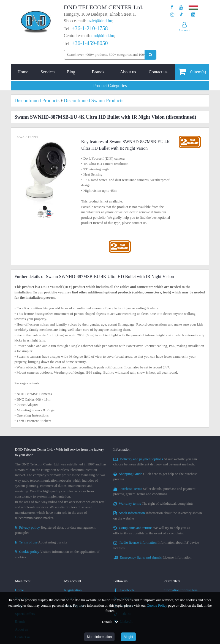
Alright (128, 637)
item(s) (192, 72)
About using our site (41, 542)
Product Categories (110, 86)
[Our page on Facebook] (172, 7)
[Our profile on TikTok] (181, 15)
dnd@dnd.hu (103, 36)
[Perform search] (150, 55)
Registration (73, 590)
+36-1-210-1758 (90, 28)
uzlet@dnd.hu (100, 21)
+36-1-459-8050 (90, 43)
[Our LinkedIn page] (193, 15)
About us (128, 72)
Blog (71, 72)
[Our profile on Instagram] (172, 15)
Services (48, 72)
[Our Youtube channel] (181, 7)
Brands (98, 72)
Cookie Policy (157, 605)
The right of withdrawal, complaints (154, 503)
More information (99, 637)
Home (23, 72)
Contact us (158, 72)
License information (153, 557)
